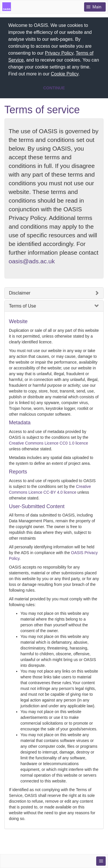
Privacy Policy (59, 53)
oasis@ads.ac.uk (32, 261)
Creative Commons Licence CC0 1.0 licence (49, 443)
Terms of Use (22, 306)
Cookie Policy (65, 74)
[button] (82, 75)
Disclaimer (20, 293)
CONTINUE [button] (54, 88)
